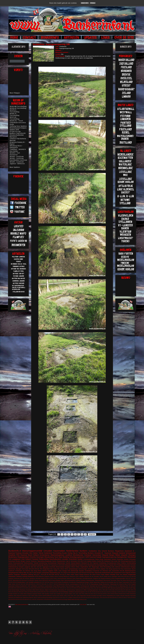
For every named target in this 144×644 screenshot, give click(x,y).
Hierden (40, 596)
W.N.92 (37, 569)
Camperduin (117, 573)
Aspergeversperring (109, 557)
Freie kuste (114, 561)
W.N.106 (88, 597)
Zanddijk (31, 582)
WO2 (128, 594)
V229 (80, 594)
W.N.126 (92, 597)
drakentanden (106, 573)
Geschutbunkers (55, 559)
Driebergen (114, 592)
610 (100, 588)
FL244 (129, 584)
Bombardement (98, 592)
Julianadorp (12, 576)
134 (38, 567)
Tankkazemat (79, 590)
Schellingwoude (85, 586)
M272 (38, 590)
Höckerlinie (12, 569)
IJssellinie (12, 555)
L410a (69, 596)
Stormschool (107, 580)
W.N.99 (61, 592)
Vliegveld (115, 553)
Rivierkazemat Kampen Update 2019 (18, 129)
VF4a (83, 594)
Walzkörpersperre (130, 571)
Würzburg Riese (89, 588)
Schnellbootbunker (87, 578)
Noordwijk (94, 596)
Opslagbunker (122, 557)
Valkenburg (122, 586)
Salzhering (11, 597)
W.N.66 (121, 594)
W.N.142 (78, 573)
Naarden (82, 571)
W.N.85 (89, 573)
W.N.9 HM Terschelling (18, 106)
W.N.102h (11, 588)
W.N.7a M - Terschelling (15, 118)
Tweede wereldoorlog (40, 563)
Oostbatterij (88, 571)
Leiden (78, 596)
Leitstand (19, 576)
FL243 (51, 578)
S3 (101, 571)
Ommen (104, 596)
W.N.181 (16, 592)
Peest (67, 586)
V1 (58, 565)
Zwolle (99, 561)
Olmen (73, 567)
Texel (56, 557)
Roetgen (87, 582)
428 (98, 588)
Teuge (120, 582)
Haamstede (12, 586)
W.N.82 (84, 573)
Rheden (39, 594)
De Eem (90, 563)
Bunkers (111, 551)
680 (91, 592)
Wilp (78, 599)
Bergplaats (48, 561)
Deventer (109, 592)
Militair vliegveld (121, 555)
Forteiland (34, 565)
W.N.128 (41, 588)
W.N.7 (42, 599)
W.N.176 (129, 576)
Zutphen (103, 569)
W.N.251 (20, 599)
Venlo (119, 576)
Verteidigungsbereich (77, 557)
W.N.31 (36, 592)
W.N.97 (10, 580)
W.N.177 (126, 597)
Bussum (87, 574)
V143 (61, 597)
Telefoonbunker (28, 563)
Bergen (23, 561)
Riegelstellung (80, 582)
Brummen (24, 580)
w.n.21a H (63, 574)
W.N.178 (133, 590)
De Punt (121, 569)
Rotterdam (127, 596)
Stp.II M (116, 582)
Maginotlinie (83, 596)
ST (66, 590)
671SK (106, 588)
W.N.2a (69, 588)
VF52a (113, 578)
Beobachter (106, 584)
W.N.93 (15, 582)
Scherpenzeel (131, 553)
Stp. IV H (61, 573)
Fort (10, 559)
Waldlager (66, 592)
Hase (103, 574)
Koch (77, 576)
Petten (78, 567)
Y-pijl (27, 582)
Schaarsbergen (73, 569)
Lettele (22, 594)
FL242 (55, 582)
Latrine (11, 563)
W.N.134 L (97, 597)
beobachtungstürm (80, 592)
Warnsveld (16, 580)
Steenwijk (92, 586)
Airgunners (19, 596)
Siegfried (96, 578)
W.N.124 (23, 584)
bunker (80, 559)
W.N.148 (28, 584)
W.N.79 (125, 594)
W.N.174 (96, 594)
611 (41, 582)
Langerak (27, 567)
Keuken (133, 573)
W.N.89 (52, 592)
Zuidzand (11, 578)
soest (85, 599)
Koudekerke (65, 582)
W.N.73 (116, 565)
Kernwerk (80, 565)
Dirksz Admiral (42, 571)
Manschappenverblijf (32, 551)
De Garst (93, 574)
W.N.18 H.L (63, 588)
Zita (95, 588)
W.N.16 (128, 580)
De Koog (119, 584)
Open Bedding (64, 557)
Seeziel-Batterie (76, 563)
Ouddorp (78, 580)
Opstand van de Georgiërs (92, 576)
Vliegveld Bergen (108, 555)
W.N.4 (109, 594)
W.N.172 (121, 597)
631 (83, 584)
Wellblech (72, 592)
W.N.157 (57, 588)
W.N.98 (122, 571)
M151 (66, 569)
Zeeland (122, 553)
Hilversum (72, 576)
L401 (29, 586)
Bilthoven (41, 576)
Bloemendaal (60, 567)
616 (20, 580)
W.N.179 (130, 597)
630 (112, 573)
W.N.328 (51, 574)
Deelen (54, 561)
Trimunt (73, 573)
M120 (34, 590)
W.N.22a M (101, 594)
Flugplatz (50, 571)
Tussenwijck (126, 582)
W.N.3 (106, 594)
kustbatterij (37, 582)
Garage (65, 571)
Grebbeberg (103, 563)
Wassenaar (98, 573)
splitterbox (11, 596)
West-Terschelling (105, 567)
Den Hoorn (50, 582)
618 (88, 592)
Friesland (35, 559)
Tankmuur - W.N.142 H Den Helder (18, 150)
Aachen (27, 578)
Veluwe (114, 559)
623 (46, 582)
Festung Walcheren (64, 576)
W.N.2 (134, 597)
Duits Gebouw (116, 567)
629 (102, 588)
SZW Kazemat (91, 557)
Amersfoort (73, 559)
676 (86, 584)
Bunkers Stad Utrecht (18, 133)
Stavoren (31, 597)
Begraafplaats (95, 584)
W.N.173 (123, 590)
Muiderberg (13, 557)
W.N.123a (25, 569)
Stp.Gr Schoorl (65, 594)
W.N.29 (31, 592)
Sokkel (91, 582)
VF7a (37, 576)
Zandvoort (128, 551)
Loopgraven (16, 559)
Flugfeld (133, 584)
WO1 (93, 573)
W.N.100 (133, 586)
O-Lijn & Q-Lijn (15, 131)
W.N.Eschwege (64, 599)
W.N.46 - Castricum (17, 158)
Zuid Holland (26, 559)
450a (15, 596)
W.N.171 (117, 597)
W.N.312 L (30, 599)
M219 (50, 580)
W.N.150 (107, 597)
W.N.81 (57, 574)
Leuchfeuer (41, 586)
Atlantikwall (131, 557)
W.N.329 (62, 565)
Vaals (10, 584)
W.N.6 (98, 569)
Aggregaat (46, 567)
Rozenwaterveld (18, 563)
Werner (67, 584)
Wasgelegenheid (13, 573)
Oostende (35, 594)
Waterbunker (61, 563)
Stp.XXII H (98, 586)
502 (103, 561)
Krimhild (15, 594)
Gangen (39, 573)
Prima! (93, 3)
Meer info (85, 3)
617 (43, 582)
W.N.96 (58, 599)
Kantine (60, 582)
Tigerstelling (41, 561)
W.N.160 (133, 578)
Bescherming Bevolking (117, 588)
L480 (72, 596)
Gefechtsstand (125, 567)
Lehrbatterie (34, 586)
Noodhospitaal (53, 590)
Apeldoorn (33, 578)
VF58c (86, 594)
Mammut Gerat (71, 578)
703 (41, 569)
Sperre (107, 565)
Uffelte (85, 590)
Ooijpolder (17, 574)
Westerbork (133, 594)
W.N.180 (80, 561)
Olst (119, 561)
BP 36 (89, 584)
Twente (111, 565)
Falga (134, 588)
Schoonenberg (71, 590)
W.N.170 (118, 590)
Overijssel (88, 555)
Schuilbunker (92, 569)
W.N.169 (112, 597)
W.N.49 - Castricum (17, 156)
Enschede (52, 567)
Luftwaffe (81, 576)
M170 (47, 580)
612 (80, 584)
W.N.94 (56, 592)
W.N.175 (128, 590)
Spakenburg (26, 597)
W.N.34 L (35, 599)
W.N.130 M (46, 588)
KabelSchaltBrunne (47, 596)
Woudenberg (49, 557)
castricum (25, 565)
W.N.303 (74, 588)
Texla (118, 580)
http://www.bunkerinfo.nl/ (22, 604)
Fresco (98, 574)
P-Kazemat (96, 571)
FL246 (34, 573)
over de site (83, 604)
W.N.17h (11, 592)
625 (24, 578)
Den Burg (34, 571)
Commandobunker (89, 559)
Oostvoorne (31, 576)
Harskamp (23, 590)
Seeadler (47, 594)
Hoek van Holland (122, 574)
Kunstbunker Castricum (18, 160)
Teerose (111, 586)
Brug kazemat (113, 569)
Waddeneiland (21, 582)
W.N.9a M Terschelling (18, 108)
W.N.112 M (22, 588)
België (101, 584)
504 (86, 592)
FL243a (126, 588)
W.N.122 (28, 588)
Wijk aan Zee (28, 573)
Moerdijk (89, 596)
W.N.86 (78, 588)
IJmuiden (48, 551)
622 (107, 569)
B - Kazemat (106, 553)
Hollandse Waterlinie (71, 565)
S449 (43, 594)
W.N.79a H (46, 592)
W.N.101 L (37, 574)
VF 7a (67, 597)
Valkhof (71, 597)
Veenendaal (97, 555)
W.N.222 (133, 580)
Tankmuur (34, 561)
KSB (43, 580)
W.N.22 (27, 592)
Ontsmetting (61, 590)
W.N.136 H (106, 590)
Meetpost (30, 594)
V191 (77, 594)
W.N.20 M (11, 599)
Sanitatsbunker (90, 580)
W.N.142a (112, 590)
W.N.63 (117, 594)
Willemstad (74, 599)
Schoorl (19, 565)
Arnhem (126, 559)
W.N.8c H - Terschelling (15, 114)
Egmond (96, 563)
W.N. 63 (128, 586)
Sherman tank (107, 571)
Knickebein (29, 590)
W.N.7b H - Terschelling (15, 111)
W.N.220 (31, 569)
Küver (86, 565)
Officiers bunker (61, 586)
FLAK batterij (87, 561)
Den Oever (61, 569)
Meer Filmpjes (15, 93)
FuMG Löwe (58, 571)
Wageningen (96, 567)
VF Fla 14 (116, 586)
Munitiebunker (78, 555)
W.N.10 (18, 584)
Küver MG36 (60, 596)
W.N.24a (16, 599)
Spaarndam (97, 582)
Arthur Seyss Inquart (77, 574)
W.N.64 (39, 599)
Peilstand (83, 580)
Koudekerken (24, 586)
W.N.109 (17, 588)
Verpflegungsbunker (93, 590)
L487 (75, 596)
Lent (18, 594)
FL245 (130, 588)
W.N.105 (83, 597)
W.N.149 (124, 576)
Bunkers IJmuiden (94, 553)
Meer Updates (15, 167)
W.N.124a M (34, 588)
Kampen (21, 567)
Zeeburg (82, 599)
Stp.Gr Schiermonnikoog (40, 597)
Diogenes (47, 576)
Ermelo (47, 578)
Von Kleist (123, 580)
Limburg (24, 576)
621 (41, 567)
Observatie (79, 578)
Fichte (55, 578)
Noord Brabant (56, 580)
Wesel (83, 588)
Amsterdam (19, 571)
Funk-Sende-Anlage (14, 590)
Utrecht (104, 551)
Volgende (92, 534)
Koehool (54, 596)
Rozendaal (133, 596)
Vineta (74, 597)
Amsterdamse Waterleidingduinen (52, 555)
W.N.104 (78, 597)
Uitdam (70, 594)
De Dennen (27, 571)
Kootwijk (10, 594)
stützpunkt (17, 578)
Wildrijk (69, 599)
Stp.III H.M (67, 573)
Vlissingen (132, 555)
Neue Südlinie (122, 563)
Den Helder (34, 553)
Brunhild (38, 578)
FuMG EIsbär (34, 596)
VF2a (134, 582)
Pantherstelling (131, 563)
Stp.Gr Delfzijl (104, 576)
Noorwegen (99, 596)
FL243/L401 (31, 580)
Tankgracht (105, 586)
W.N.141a (103, 597)
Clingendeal (46, 569)
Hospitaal (68, 567)
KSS (69, 571)
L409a (65, 596)
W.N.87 (50, 599)
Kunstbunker (73, 582)
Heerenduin (128, 569)
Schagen (78, 586)
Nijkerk (47, 590)
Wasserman (62, 584)
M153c (25, 594)
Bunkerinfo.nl (15, 551)
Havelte (68, 563)
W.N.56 (113, 594)
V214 (64, 597)
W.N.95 (56, 584)
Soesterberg (100, 565)
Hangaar (133, 567)
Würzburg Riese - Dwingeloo (16, 147)
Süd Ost (33, 567)
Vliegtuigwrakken (23, 557)
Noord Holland (33, 555)
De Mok (125, 584)
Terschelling (57, 553)
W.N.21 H (34, 584)
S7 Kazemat (53, 565)
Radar (97, 559)
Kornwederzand (112, 563)
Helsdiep (113, 574)
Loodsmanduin (49, 586)
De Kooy (104, 592)
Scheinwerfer (12, 565)
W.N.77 (51, 584)
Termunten (114, 580)
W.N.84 (134, 576)
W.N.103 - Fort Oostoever (15, 154)
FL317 (126, 592)
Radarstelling (44, 559)
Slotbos (94, 561)
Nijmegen (19, 569)
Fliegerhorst (119, 551)
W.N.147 (128, 578)
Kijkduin (11, 574)
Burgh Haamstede (105, 559)
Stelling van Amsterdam (107, 582)
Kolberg (17, 586)
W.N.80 (46, 599)
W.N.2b (133, 561)
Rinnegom (72, 586)
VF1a (131, 582)
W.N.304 (25, 599)
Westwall (84, 563)
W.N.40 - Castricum (17, 162)
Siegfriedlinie (84, 567)
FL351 (29, 596)
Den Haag (53, 569)
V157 (74, 594)
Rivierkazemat (92, 565)
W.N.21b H (22, 592)
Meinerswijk (75, 571)
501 (29, 565)
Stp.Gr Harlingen (112, 576)
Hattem (107, 574)
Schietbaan (24, 574)
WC (90, 567)
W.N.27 (39, 584)
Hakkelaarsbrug (13, 567)
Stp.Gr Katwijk (57, 594)
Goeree (28, 561)
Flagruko (128, 573)
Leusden (65, 559)
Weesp (21, 573)
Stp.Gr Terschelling (80, 553)
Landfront (69, 555)
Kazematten (59, 551)
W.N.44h (41, 592)
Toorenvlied (115, 571)
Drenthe (33, 557)
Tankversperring (126, 561)
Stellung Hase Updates (18, 126)
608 (21, 578)
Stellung (31, 574)
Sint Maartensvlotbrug (105, 578)
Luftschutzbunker (62, 578)
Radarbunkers (61, 561)
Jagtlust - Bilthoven (17, 164)
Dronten (133, 565)
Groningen (40, 557)
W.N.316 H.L (45, 584)
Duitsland (107, 561)
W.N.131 (52, 588)
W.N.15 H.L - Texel (16, 121)
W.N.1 (100, 590)
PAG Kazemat (22, 555)
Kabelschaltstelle (132, 592)
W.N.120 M (45, 574)
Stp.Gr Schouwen (72, 561)
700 (93, 592)
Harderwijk (40, 565)
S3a (99, 551)
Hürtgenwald (132, 574)
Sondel (51, 594)
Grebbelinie (93, 551)
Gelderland (48, 553)
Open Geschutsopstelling (68, 580)
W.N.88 (54, 599)
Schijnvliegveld (99, 580)
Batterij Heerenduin (124, 565)
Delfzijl (43, 578)
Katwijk (99, 557)
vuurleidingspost (74, 584)
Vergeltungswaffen (120, 578)
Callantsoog (113, 584)
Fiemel (36, 580)
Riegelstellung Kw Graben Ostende (116, 596)
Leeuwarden (45, 573)
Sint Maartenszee (18, 597)
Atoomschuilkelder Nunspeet (17, 136)
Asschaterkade (52, 563)
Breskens (25, 596)
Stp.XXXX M (56, 597)
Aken (68, 574)
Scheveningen (83, 569)
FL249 (119, 592)
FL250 (122, 592)
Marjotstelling (54, 573)
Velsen (14, 584)
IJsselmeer (120, 559)
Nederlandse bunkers (77, 551)
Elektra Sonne (54, 576)
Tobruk (41, 553)
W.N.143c (91, 594)
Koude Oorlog (67, 553)
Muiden (18, 561)
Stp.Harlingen (49, 597)
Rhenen (46, 565)
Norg (54, 586)
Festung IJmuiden (22, 553)
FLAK (123, 573)
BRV (109, 588)
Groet (40, 580)
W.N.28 (10, 582)
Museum (42, 590)
